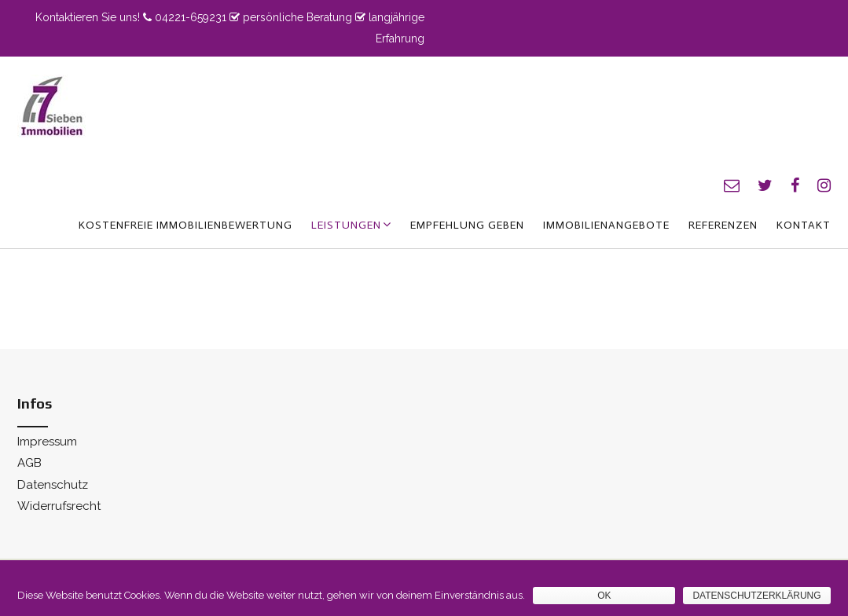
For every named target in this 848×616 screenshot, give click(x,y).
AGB (29, 463)
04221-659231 (191, 17)
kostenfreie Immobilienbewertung (185, 225)
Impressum (47, 442)
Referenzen (723, 225)
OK (604, 596)
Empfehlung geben (467, 225)
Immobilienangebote (606, 225)
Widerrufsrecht (59, 506)
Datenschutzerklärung (756, 596)
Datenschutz (53, 485)
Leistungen (346, 225)
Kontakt (804, 225)
